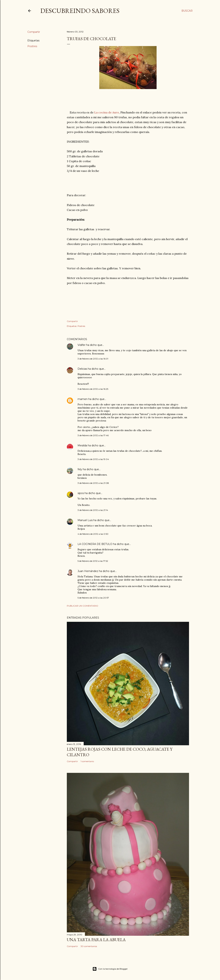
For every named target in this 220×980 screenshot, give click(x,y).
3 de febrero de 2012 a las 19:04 (93, 459)
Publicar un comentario (82, 606)
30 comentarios (89, 946)
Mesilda (82, 445)
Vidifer (82, 345)
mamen (83, 399)
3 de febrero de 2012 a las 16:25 (93, 389)
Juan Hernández (88, 571)
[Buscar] (187, 11)
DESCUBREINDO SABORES (80, 11)
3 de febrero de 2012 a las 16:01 (93, 359)
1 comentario (87, 761)
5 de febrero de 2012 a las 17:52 (93, 561)
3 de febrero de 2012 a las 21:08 (93, 483)
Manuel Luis (85, 520)
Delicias (82, 369)
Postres (32, 46)
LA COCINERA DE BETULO (95, 544)
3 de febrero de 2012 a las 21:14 (93, 510)
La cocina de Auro (107, 112)
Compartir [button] (34, 32)
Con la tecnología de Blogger (110, 969)
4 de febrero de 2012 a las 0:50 (93, 534)
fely (80, 469)
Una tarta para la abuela (96, 940)
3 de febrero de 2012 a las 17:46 (93, 435)
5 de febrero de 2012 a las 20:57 (93, 598)
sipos (81, 493)
